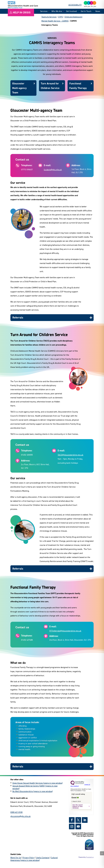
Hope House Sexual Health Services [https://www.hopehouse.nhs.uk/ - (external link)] (28, 783)
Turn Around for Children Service (50, 86)
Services (44, 12)
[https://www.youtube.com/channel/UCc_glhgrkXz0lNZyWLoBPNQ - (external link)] (78, 826)
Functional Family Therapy (78, 86)
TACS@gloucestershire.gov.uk (70, 455)
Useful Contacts (43, 858)
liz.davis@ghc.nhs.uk (53, 170)
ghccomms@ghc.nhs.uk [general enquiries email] (20, 816)
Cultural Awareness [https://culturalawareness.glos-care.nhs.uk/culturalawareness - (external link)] (34, 859)
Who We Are (57, 12)
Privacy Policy (28, 858)
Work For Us (16, 858)
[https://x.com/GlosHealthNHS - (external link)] (78, 820)
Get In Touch (86, 12)
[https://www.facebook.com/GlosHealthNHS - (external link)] (72, 820)
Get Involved (71, 12)
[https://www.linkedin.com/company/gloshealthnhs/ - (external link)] (85, 820)
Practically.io (90, 857)
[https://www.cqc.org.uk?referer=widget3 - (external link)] (80, 785)
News (98, 12)
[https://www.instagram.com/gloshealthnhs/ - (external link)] (72, 826)
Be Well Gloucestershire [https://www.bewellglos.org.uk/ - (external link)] (23, 791)
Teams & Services (49, 17)
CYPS (60, 17)
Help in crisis (22, 12)
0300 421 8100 (16, 812)
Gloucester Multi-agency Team (19, 88)
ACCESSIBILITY (75, 5)
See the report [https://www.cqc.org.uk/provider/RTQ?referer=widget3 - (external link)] (78, 805)
